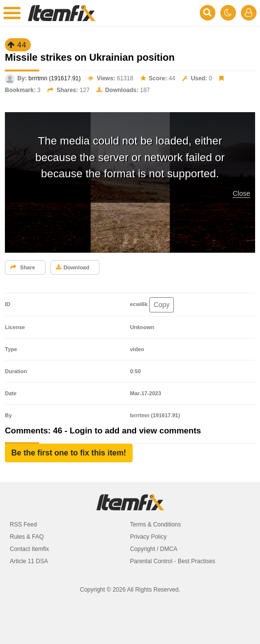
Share (23, 267)
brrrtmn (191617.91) (55, 78)
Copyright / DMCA (154, 549)
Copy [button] (162, 305)
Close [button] (241, 193)
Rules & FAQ (27, 537)
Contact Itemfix (29, 549)
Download (73, 267)
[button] (69, 453)
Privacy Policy (149, 537)
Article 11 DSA (29, 561)
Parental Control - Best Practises (173, 561)
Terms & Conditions (156, 525)
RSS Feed (23, 525)
